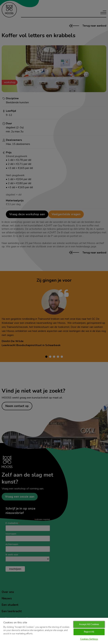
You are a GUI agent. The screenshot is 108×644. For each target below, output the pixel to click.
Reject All (89, 632)
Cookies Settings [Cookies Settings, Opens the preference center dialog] (89, 639)
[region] (54, 631)
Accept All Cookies (89, 624)
